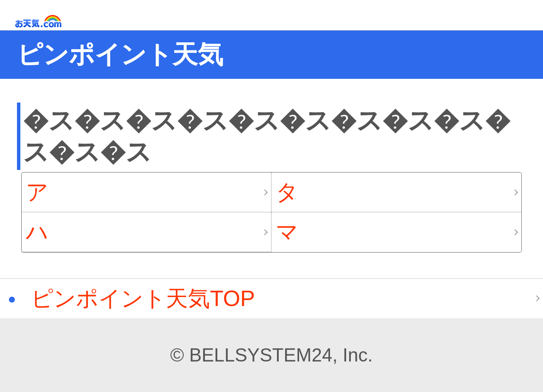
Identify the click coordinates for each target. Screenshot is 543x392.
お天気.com (50, 21)
